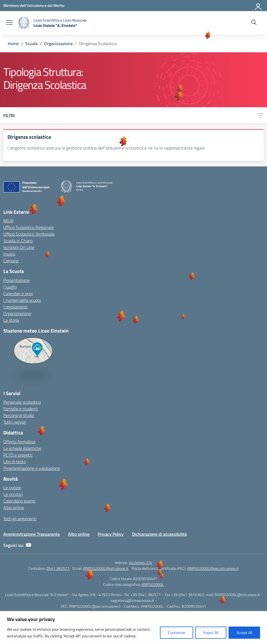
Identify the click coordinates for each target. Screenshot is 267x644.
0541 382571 (58, 568)
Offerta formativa (19, 442)
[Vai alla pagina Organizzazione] (58, 43)
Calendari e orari (18, 293)
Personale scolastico (22, 402)
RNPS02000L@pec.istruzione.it (213, 568)
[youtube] (28, 545)
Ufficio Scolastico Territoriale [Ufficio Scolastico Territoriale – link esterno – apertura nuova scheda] (29, 234)
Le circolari (13, 494)
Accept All (244, 633)
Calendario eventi (19, 501)
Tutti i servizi (15, 422)
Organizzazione (17, 313)
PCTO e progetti (18, 455)
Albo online (14, 508)
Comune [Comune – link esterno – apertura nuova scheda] (11, 261)
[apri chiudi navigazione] (9, 23)
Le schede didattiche (22, 448)
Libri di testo (15, 462)
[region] (133, 628)
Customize (177, 633)
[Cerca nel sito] (254, 23)
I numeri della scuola (22, 300)
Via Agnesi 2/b (140, 562)
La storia (11, 320)
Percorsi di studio (19, 415)
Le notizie (12, 488)
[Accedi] (258, 6)
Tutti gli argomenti (20, 519)
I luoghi (10, 287)
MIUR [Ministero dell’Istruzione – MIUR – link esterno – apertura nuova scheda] (8, 221)
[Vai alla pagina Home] (13, 43)
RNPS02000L (153, 584)
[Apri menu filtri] (260, 115)
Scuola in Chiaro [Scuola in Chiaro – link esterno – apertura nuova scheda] (18, 241)
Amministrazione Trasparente (32, 534)
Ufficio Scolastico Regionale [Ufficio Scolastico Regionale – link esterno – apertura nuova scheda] (28, 227)
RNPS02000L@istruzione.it (106, 568)
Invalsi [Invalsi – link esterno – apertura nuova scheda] (9, 254)
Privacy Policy (111, 534)
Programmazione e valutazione (32, 468)
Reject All (211, 633)
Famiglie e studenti (21, 409)
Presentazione (16, 280)
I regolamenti (15, 307)
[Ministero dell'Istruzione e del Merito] (34, 5)
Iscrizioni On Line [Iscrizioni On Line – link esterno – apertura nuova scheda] (19, 247)
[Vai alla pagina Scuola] (31, 43)
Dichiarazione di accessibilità (159, 534)
